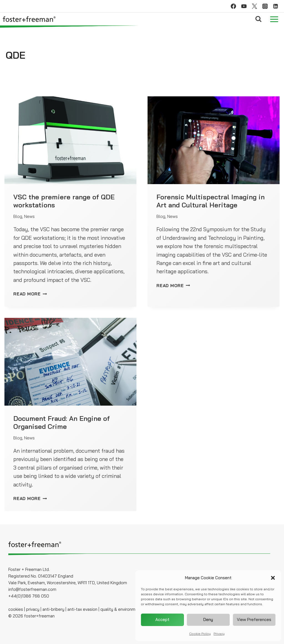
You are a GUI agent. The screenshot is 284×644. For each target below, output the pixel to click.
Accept (162, 619)
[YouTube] (244, 6)
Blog (18, 216)
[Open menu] (274, 19)
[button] (273, 578)
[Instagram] (265, 6)
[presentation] (70, 140)
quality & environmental (123, 609)
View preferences (254, 619)
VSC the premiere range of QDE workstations (64, 201)
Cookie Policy (200, 634)
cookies (16, 609)
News (29, 216)
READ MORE (30, 294)
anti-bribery (53, 609)
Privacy (219, 634)
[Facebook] (233, 6)
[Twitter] (254, 6)
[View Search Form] (258, 19)
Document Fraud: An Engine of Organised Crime (62, 422)
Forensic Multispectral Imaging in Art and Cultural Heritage (211, 201)
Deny (208, 619)
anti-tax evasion (82, 609)
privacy (33, 609)
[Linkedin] (275, 6)
